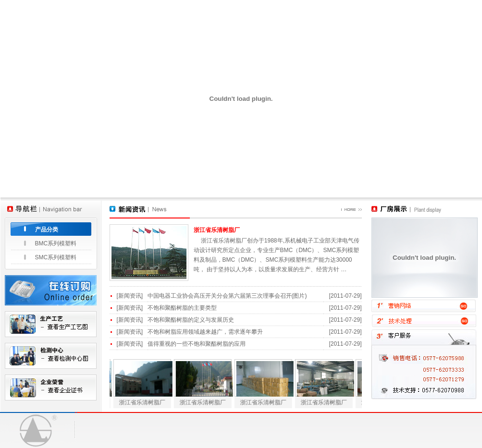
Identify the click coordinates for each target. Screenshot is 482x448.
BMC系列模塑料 (56, 243)
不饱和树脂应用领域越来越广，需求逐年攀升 (205, 332)
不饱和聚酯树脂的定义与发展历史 (191, 320)
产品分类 (47, 230)
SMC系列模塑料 (56, 257)
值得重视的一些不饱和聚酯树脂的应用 (197, 344)
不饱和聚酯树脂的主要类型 (182, 308)
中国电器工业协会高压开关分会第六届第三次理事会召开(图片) (227, 296)
